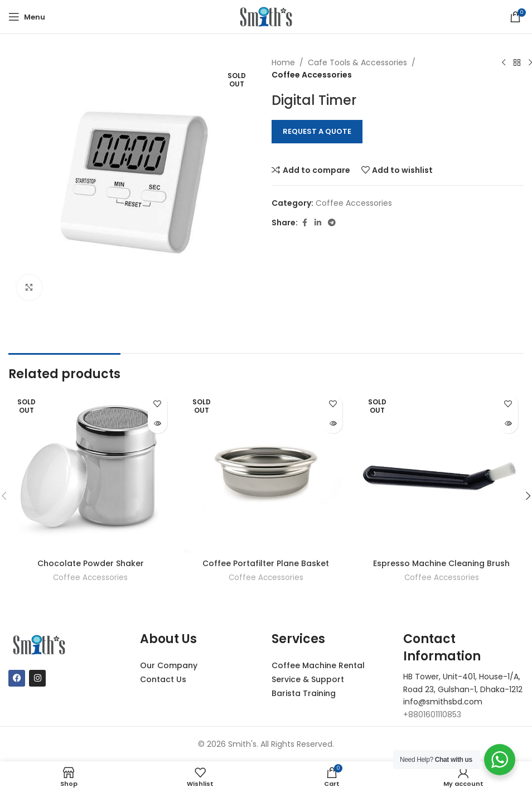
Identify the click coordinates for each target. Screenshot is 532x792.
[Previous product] (504, 63)
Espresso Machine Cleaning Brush (441, 563)
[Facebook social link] (304, 223)
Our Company (169, 665)
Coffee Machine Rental (318, 665)
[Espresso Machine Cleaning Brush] (441, 471)
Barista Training (304, 693)
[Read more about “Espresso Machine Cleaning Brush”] (508, 424)
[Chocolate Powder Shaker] (91, 471)
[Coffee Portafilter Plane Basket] (266, 471)
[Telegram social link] (332, 223)
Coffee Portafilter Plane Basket (266, 563)
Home (283, 62)
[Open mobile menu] (27, 17)
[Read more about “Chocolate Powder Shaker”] (158, 424)
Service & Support (308, 679)
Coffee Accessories (312, 75)
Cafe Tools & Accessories (357, 62)
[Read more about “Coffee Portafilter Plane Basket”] (333, 424)
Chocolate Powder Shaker (91, 563)
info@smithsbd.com (443, 702)
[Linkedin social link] (318, 223)
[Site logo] (266, 16)
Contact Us (163, 679)
